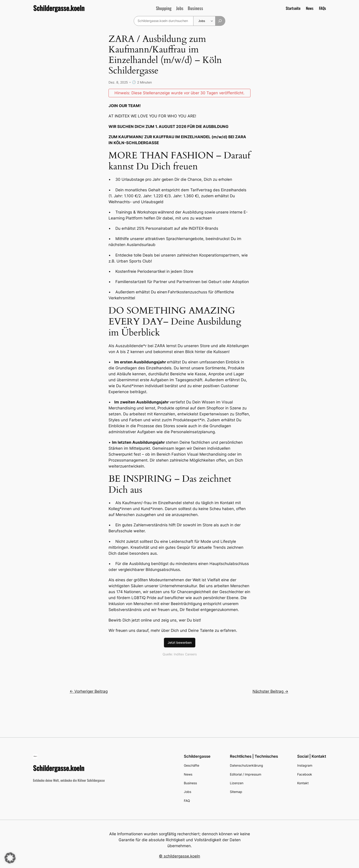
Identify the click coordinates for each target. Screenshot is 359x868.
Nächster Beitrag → (270, 691)
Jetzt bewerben (180, 642)
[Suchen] (220, 21)
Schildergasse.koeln (59, 8)
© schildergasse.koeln (179, 856)
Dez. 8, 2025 (118, 82)
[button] (10, 858)
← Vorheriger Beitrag (89, 691)
